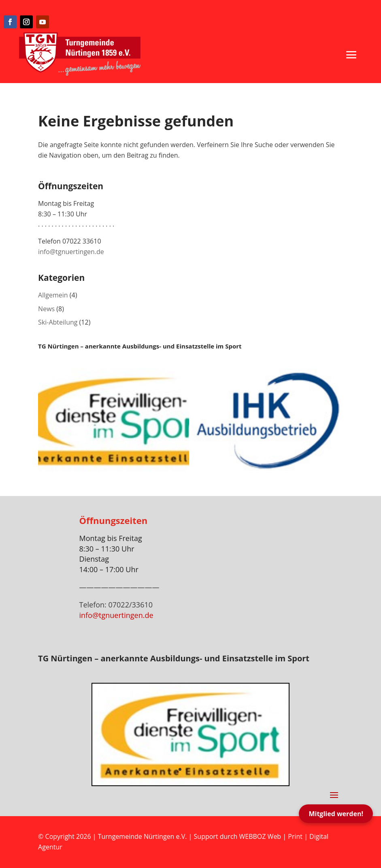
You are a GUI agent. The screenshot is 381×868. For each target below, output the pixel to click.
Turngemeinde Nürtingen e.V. (143, 836)
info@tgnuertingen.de (71, 252)
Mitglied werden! (336, 814)
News (46, 309)
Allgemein (53, 295)
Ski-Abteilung (58, 322)
